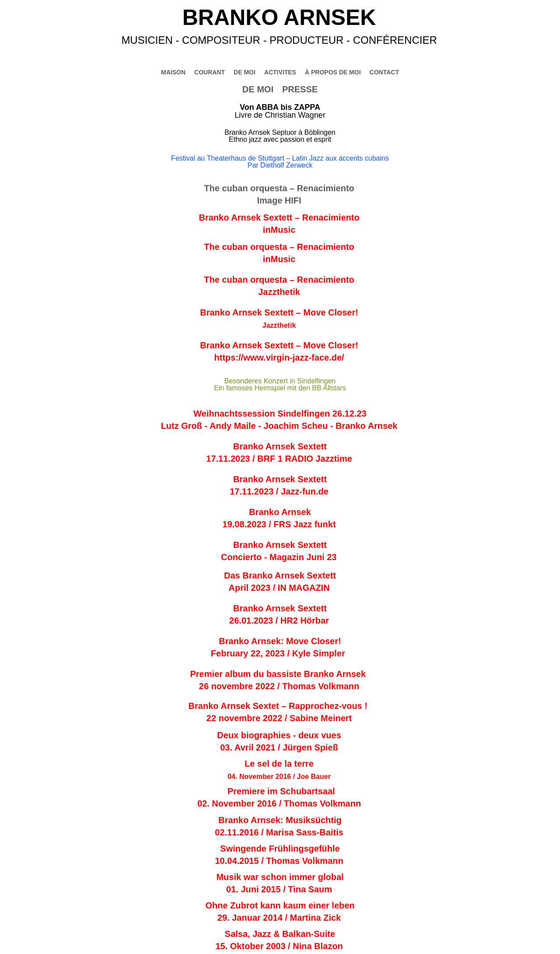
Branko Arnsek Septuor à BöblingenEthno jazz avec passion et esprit (280, 136)
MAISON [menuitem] (173, 72)
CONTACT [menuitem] (384, 72)
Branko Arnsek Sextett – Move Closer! (279, 312)
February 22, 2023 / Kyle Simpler (279, 653)
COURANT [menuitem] (210, 72)
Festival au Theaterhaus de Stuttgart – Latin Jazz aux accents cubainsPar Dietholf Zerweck (280, 162)
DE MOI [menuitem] (258, 89)
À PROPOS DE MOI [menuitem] (333, 72)
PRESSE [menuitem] (300, 89)
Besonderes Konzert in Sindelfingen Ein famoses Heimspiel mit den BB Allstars (280, 384)
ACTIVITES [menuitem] (280, 72)
